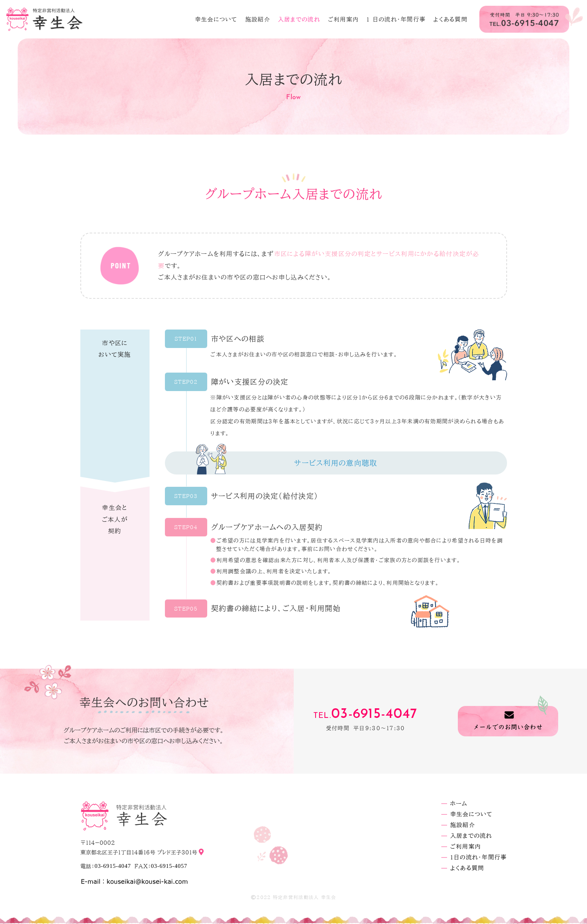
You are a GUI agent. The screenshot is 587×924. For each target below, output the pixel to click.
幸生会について (216, 19)
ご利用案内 (343, 19)
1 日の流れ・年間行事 (396, 19)
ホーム (459, 803)
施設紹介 (258, 19)
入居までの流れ (299, 19)
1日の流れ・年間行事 (479, 857)
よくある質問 (450, 19)
